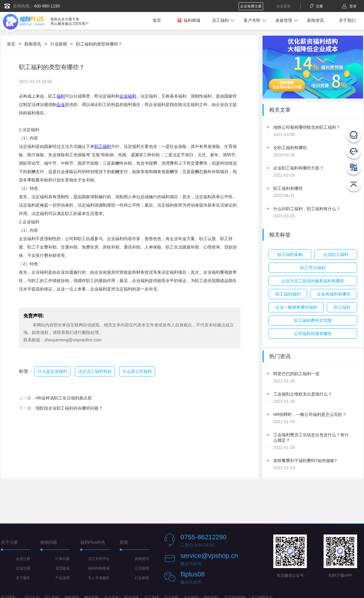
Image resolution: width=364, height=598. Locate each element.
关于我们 (347, 20)
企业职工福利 (336, 255)
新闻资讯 (316, 20)
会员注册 (23, 559)
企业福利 (128, 96)
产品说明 (63, 578)
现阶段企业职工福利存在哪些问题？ (69, 408)
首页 (157, 20)
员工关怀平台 (99, 559)
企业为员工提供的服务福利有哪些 (313, 281)
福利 (61, 96)
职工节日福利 (313, 268)
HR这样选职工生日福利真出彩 (64, 398)
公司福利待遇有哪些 (313, 334)
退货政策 (63, 568)
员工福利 (220, 20)
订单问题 (63, 559)
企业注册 (23, 568)
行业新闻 (59, 44)
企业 (61, 105)
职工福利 (103, 146)
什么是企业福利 (52, 371)
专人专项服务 (99, 578)
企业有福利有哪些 (334, 294)
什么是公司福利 (137, 371)
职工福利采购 (290, 255)
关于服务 (23, 578)
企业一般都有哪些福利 (296, 307)
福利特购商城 (99, 568)
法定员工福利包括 (95, 371)
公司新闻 (142, 568)
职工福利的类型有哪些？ (99, 44)
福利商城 (189, 20)
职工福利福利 (288, 294)
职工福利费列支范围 (313, 320)
